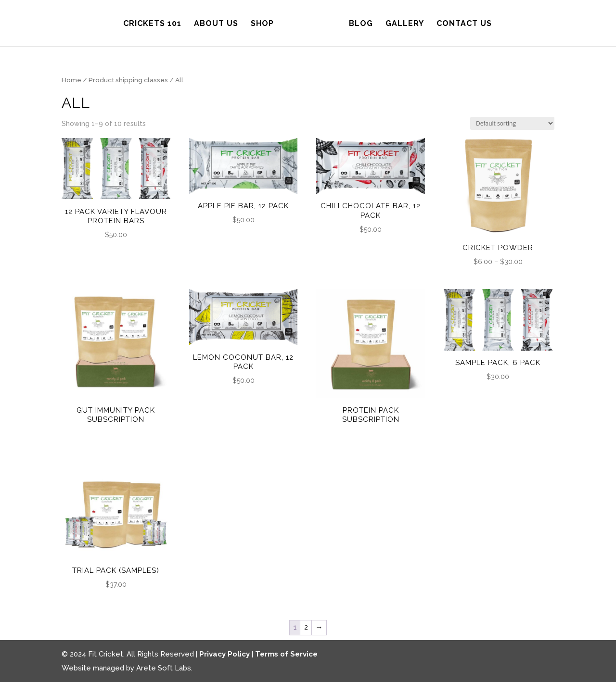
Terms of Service (286, 654)
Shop (265, 23)
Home (71, 80)
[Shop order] (512, 123)
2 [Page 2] (306, 627)
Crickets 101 (155, 23)
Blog (358, 23)
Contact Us (461, 23)
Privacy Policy (225, 654)
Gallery (402, 23)
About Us (219, 23)
